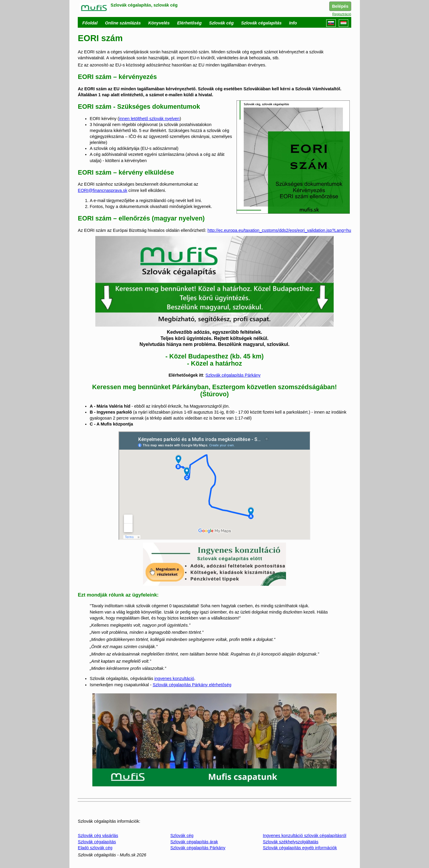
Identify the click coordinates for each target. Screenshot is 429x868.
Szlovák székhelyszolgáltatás (290, 842)
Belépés (340, 6)
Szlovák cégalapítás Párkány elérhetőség (192, 685)
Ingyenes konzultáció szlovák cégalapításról (304, 836)
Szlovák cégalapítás (97, 842)
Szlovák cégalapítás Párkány (233, 375)
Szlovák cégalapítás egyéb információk (300, 848)
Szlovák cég (182, 836)
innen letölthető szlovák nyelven (149, 119)
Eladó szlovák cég (95, 848)
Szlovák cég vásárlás (98, 836)
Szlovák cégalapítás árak (194, 842)
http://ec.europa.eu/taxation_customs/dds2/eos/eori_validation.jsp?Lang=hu (279, 230)
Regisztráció (342, 14)
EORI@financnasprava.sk (102, 190)
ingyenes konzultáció (174, 678)
